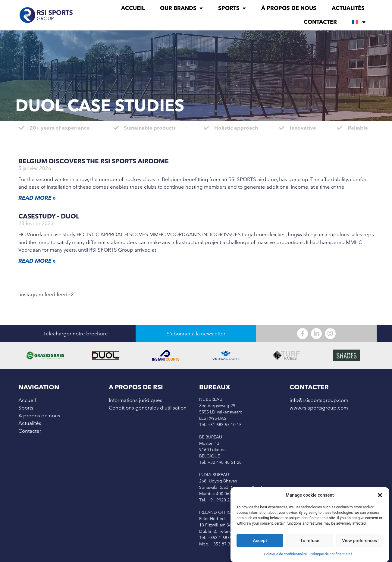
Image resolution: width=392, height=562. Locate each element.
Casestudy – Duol (49, 216)
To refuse (310, 541)
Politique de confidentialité (285, 555)
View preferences (359, 541)
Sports (232, 8)
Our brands (181, 8)
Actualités (348, 8)
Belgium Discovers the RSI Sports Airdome (94, 161)
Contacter (320, 22)
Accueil (133, 8)
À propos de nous (289, 8)
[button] (380, 496)
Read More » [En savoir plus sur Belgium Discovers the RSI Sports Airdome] (37, 198)
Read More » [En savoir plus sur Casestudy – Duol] (37, 261)
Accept (260, 541)
